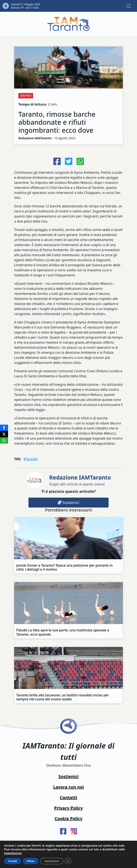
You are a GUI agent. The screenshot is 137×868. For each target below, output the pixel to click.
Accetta (13, 861)
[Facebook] (4, 428)
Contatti (68, 797)
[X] (4, 434)
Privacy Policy (68, 808)
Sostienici (68, 502)
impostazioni (13, 853)
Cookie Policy (68, 818)
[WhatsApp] (4, 440)
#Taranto (31, 459)
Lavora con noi (68, 787)
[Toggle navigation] (129, 6)
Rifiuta (31, 861)
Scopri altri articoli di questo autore (80, 480)
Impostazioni (52, 861)
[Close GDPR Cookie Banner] (68, 861)
